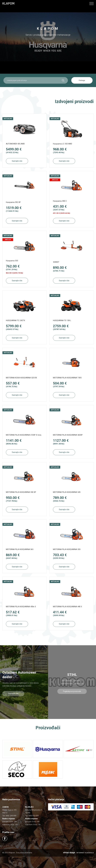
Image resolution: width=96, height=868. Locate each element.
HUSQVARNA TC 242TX (15, 320)
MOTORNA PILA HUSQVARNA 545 (67, 492)
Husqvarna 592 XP (13, 202)
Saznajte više (17, 161)
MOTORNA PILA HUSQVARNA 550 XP (21, 492)
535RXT (56, 262)
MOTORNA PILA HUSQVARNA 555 (67, 549)
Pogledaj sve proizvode (72, 691)
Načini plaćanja (56, 799)
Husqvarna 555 (12, 261)
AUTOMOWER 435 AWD (15, 144)
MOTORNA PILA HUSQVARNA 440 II (67, 607)
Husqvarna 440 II (60, 201)
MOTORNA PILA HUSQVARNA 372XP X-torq (24, 435)
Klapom (8, 4)
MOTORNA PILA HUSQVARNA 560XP (68, 435)
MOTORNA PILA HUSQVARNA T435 (67, 378)
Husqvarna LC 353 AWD (63, 144)
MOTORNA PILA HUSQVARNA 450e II (21, 607)
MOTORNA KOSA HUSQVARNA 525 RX (21, 378)
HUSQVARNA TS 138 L (62, 320)
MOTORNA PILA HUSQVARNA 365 (20, 549)
